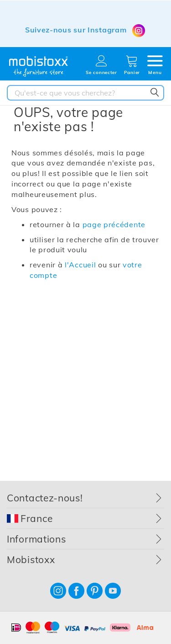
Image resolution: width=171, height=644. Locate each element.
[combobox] (85, 93)
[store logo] (39, 67)
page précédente (114, 224)
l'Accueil (80, 265)
